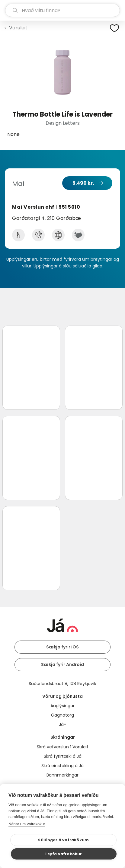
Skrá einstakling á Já (62, 766)
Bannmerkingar (62, 775)
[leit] (62, 10)
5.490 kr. (83, 183)
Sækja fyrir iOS (62, 647)
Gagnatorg (62, 715)
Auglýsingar (62, 706)
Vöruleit (18, 28)
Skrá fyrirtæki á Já (63, 756)
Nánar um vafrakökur (27, 824)
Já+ (63, 724)
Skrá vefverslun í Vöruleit (63, 747)
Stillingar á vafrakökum (64, 840)
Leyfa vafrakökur (64, 854)
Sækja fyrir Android (62, 664)
